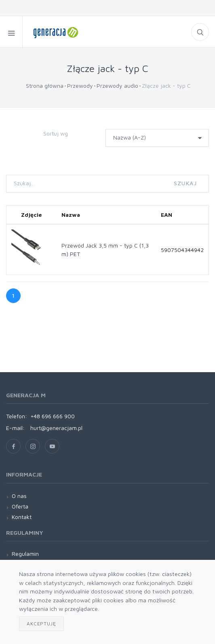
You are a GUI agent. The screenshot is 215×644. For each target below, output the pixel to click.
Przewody (80, 86)
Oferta (20, 506)
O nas (19, 496)
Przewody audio (117, 86)
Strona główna (45, 86)
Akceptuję (41, 624)
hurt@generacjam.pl (56, 428)
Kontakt (22, 517)
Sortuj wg (56, 133)
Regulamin (25, 554)
